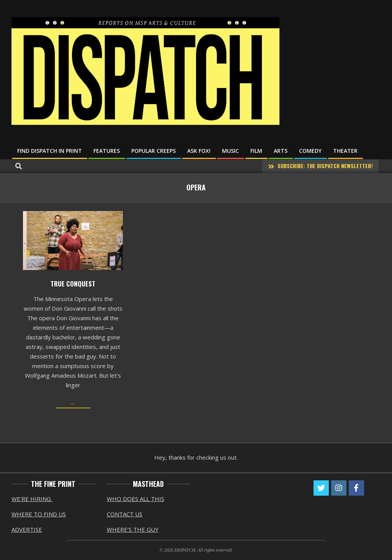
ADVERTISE (27, 529)
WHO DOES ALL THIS (136, 499)
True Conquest (73, 284)
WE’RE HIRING (32, 499)
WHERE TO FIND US (39, 514)
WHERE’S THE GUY (133, 529)
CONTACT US (125, 514)
